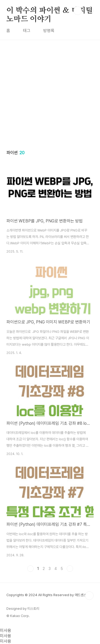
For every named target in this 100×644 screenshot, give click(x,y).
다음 (70, 569)
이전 (30, 569)
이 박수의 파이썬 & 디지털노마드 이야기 (50, 11)
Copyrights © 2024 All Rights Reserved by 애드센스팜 (48, 595)
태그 (27, 31)
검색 (78, 11)
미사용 (6, 630)
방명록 (49, 31)
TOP (89, 596)
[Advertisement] (50, 90)
